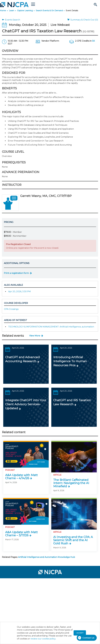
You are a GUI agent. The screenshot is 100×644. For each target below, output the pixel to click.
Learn (12, 11)
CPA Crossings (11, 309)
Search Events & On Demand (49, 11)
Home (3, 11)
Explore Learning (25, 11)
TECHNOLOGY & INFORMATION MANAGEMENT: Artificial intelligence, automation (51, 327)
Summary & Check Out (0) (83, 20)
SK (93, 41)
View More (35, 336)
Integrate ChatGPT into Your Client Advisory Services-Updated (26, 404)
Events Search (11, 20)
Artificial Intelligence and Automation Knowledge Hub (47, 557)
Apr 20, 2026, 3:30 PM (19, 291)
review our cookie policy (43, 639)
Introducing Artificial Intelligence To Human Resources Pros (70, 361)
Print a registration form (16, 273)
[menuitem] (11, 581)
